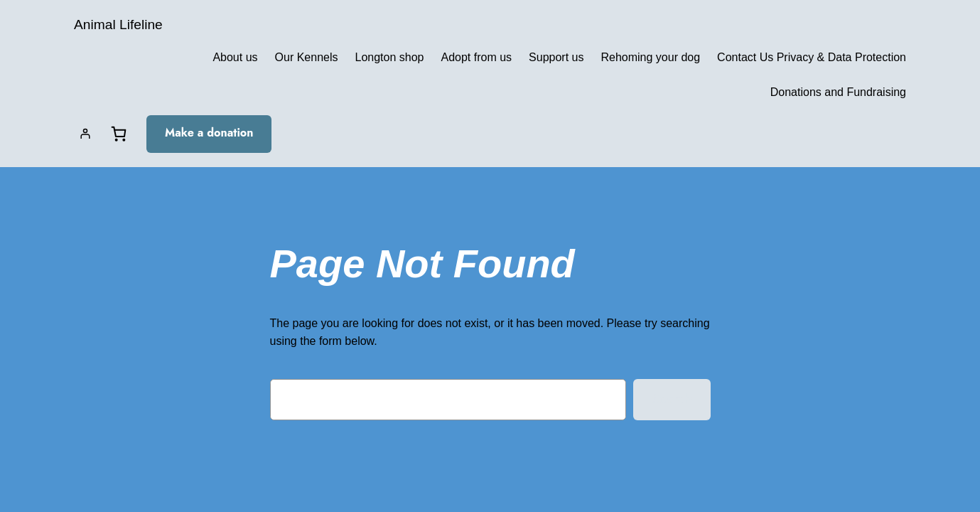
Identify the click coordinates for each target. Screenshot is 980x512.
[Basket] (119, 134)
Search (672, 398)
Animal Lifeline (118, 25)
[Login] (85, 134)
